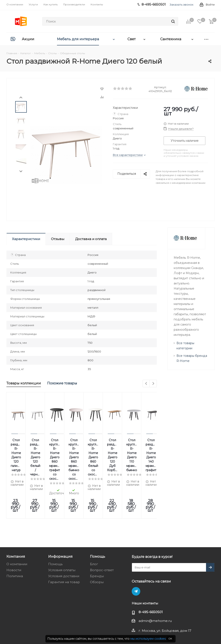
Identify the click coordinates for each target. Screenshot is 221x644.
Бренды (97, 533)
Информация (60, 514)
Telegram (136, 548)
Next (21, 171)
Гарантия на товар (64, 539)
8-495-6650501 (151, 569)
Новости (14, 527)
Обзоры (97, 539)
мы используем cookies (148, 639)
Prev (21, 98)
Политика (15, 533)
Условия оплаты (62, 527)
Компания (16, 514)
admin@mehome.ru (155, 578)
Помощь (55, 521)
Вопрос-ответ (102, 527)
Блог (94, 521)
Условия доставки (64, 533)
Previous (146, 384)
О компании (17, 521)
